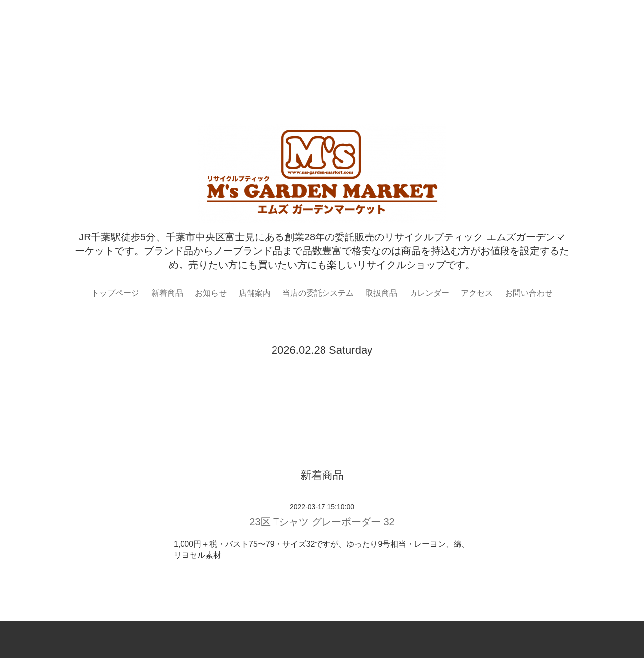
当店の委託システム (318, 293)
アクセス (477, 293)
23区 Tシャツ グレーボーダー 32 (322, 522)
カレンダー (429, 293)
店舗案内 (255, 293)
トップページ (115, 293)
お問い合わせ (529, 293)
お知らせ (211, 293)
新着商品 (167, 293)
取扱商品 (381, 293)
